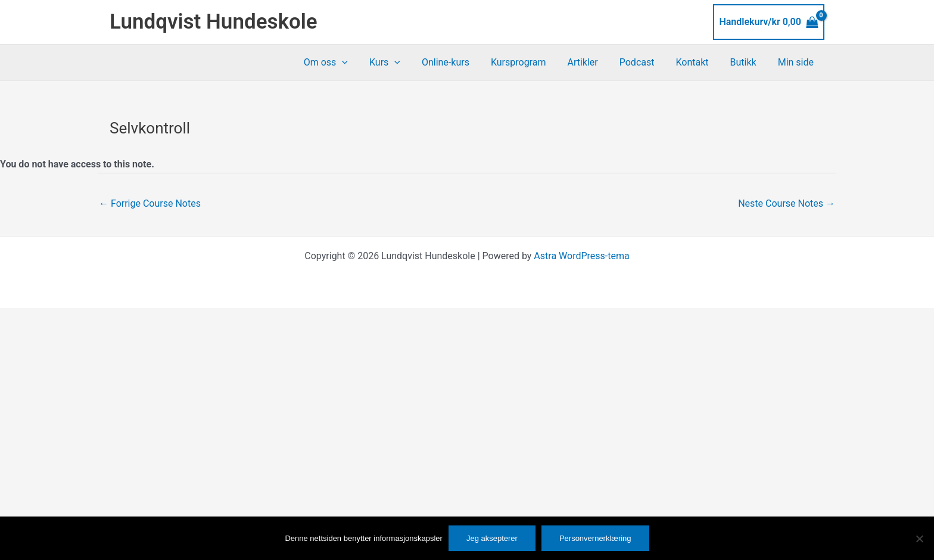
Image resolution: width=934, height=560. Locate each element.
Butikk (747, 62)
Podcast (645, 62)
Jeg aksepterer (492, 538)
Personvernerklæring (595, 538)
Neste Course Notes (787, 203)
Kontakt (698, 62)
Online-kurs (461, 62)
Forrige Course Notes (150, 203)
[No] (919, 539)
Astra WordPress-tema (581, 256)
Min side (797, 62)
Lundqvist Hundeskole (214, 22)
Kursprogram (532, 62)
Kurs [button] (403, 63)
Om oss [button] (346, 63)
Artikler (593, 62)
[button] (362, 63)
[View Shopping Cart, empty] (769, 22)
